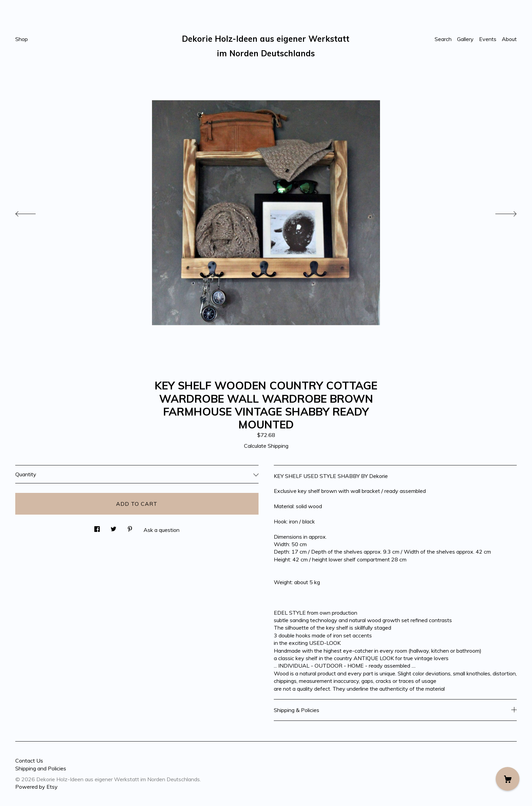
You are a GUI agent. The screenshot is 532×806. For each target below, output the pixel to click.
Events (488, 39)
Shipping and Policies (41, 768)
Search (443, 39)
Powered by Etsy (36, 787)
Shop (22, 39)
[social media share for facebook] (97, 527)
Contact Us (29, 761)
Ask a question (161, 530)
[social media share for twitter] (113, 527)
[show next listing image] (500, 212)
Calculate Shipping (266, 446)
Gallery (465, 39)
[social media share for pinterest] (130, 527)
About (509, 39)
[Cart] (508, 779)
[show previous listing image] (32, 212)
